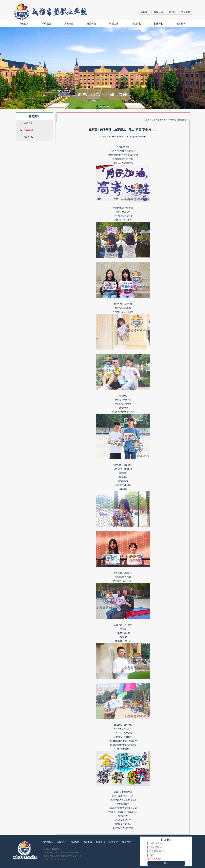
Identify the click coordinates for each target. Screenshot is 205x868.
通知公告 (28, 123)
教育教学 (186, 12)
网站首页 (24, 24)
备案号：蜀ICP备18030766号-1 (55, 859)
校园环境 (159, 12)
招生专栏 (172, 12)
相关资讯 (28, 137)
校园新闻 (28, 130)
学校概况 (46, 24)
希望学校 (161, 120)
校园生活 (114, 24)
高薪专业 (145, 12)
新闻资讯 (136, 24)
